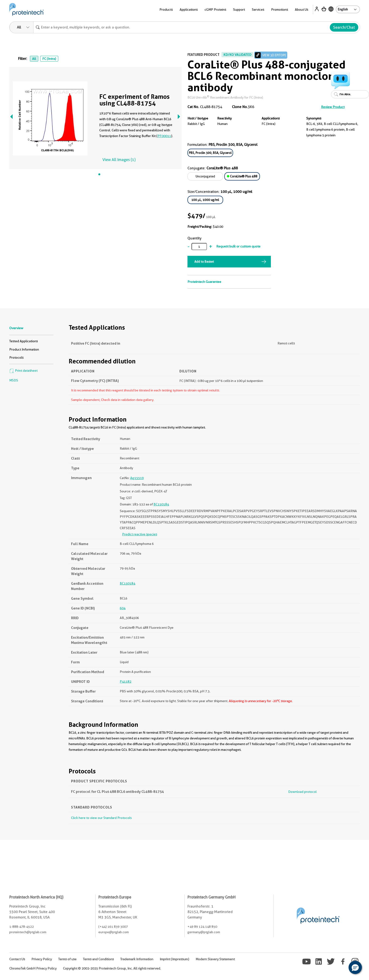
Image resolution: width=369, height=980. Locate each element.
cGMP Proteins (215, 10)
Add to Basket (204, 262)
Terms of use (67, 959)
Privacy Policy (42, 959)
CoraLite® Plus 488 (242, 176)
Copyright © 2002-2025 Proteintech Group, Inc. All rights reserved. (112, 968)
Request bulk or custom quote (238, 246)
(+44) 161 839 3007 (113, 927)
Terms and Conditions (98, 959)
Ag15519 (137, 478)
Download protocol (302, 792)
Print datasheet (23, 371)
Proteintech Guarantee (204, 282)
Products (166, 10)
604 (123, 608)
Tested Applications (24, 341)
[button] (355, 967)
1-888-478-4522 (22, 927)
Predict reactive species (140, 534)
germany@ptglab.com (204, 932)
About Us (302, 10)
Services (258, 10)
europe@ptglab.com (114, 932)
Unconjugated (205, 176)
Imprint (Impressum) (174, 959)
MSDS (14, 380)
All (34, 59)
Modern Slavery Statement (215, 959)
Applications (189, 10)
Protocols (16, 357)
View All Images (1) (119, 160)
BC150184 (161, 504)
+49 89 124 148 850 (202, 927)
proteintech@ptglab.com (28, 932)
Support (239, 10)
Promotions (280, 10)
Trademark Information (137, 959)
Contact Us (17, 959)
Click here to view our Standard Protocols (101, 818)
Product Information (24, 349)
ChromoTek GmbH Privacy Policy (33, 968)
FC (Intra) (49, 59)
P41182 (126, 681)
